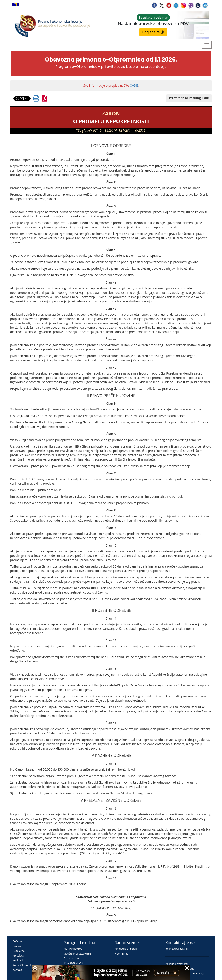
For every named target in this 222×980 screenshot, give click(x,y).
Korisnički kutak (22, 965)
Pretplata (18, 956)
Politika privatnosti (177, 964)
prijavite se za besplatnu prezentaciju (134, 67)
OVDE (134, 85)
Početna (17, 941)
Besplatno (19, 951)
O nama (17, 946)
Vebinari (18, 960)
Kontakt (17, 970)
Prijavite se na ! (189, 98)
